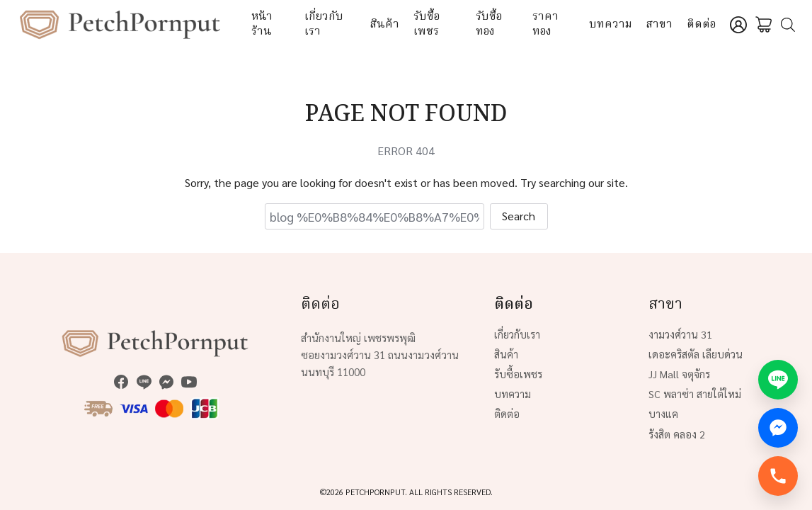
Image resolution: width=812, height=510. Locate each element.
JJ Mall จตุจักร (679, 374)
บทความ (611, 25)
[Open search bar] (788, 25)
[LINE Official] (778, 380)
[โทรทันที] (778, 476)
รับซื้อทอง (489, 24)
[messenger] (166, 382)
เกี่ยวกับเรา (324, 24)
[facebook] (121, 382)
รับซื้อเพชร (427, 24)
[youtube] (189, 382)
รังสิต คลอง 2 (677, 434)
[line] (144, 382)
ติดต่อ (701, 25)
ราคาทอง (545, 24)
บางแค (663, 414)
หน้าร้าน (262, 24)
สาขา (659, 25)
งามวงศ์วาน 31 (680, 334)
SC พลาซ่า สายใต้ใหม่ (695, 394)
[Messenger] (778, 428)
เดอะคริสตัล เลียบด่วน (696, 354)
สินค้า (385, 25)
